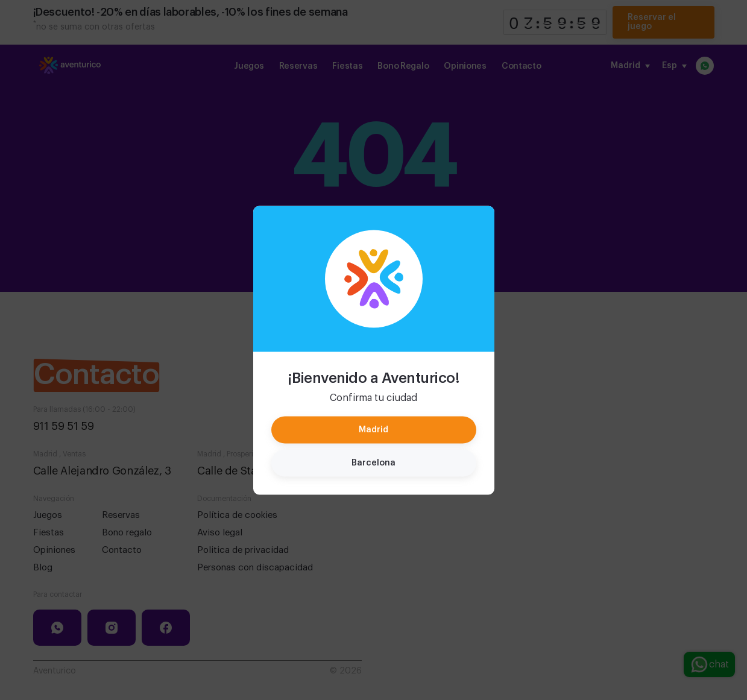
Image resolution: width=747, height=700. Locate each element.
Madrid (373, 429)
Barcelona (373, 462)
